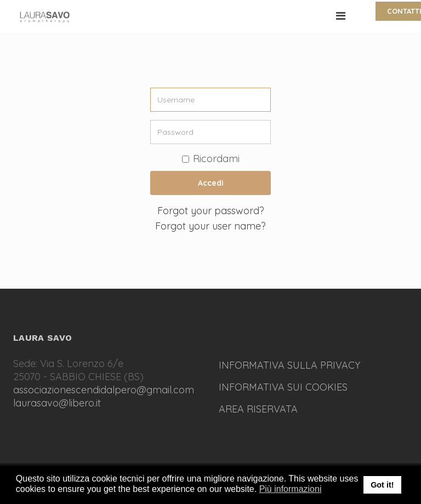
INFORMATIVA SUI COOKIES (283, 387)
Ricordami (211, 159)
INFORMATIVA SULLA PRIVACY (289, 365)
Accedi (211, 183)
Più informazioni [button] (291, 489)
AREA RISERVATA (258, 409)
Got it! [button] (382, 485)
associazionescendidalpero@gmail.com (104, 390)
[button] (329, 490)
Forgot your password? (211, 211)
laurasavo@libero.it (57, 403)
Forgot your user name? (210, 226)
